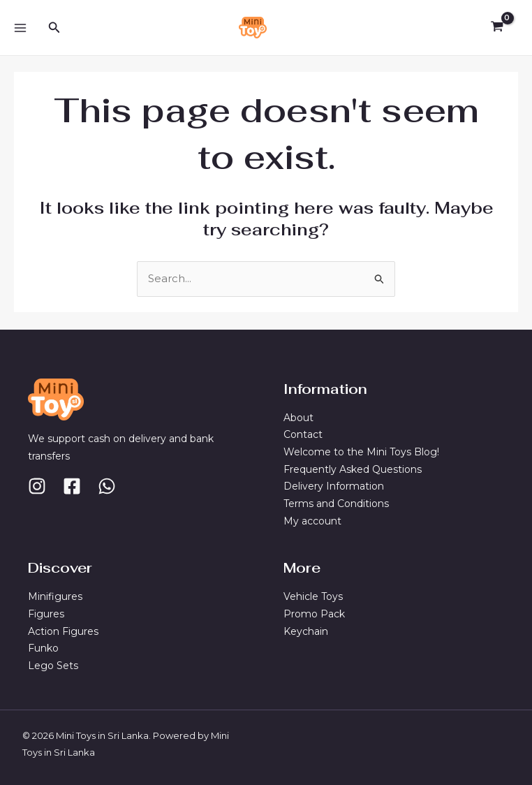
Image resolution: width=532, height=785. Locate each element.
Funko (43, 648)
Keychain (306, 631)
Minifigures (55, 596)
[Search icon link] (54, 28)
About (298, 417)
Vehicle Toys (313, 596)
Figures (46, 614)
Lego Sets (53, 666)
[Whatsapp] (107, 485)
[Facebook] (72, 485)
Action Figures (63, 631)
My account (312, 520)
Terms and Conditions (336, 503)
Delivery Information (334, 486)
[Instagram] (37, 485)
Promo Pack (314, 614)
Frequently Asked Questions (353, 469)
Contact (303, 434)
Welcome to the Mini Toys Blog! (361, 451)
